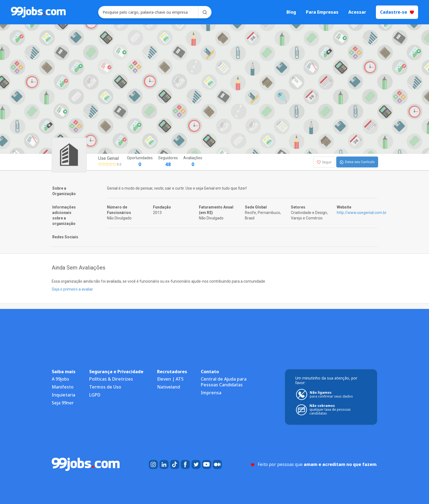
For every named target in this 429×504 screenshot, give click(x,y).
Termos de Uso (105, 387)
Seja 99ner (63, 403)
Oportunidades (140, 162)
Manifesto (63, 387)
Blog (291, 12)
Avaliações (193, 162)
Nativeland (169, 387)
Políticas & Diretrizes (111, 379)
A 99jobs (60, 379)
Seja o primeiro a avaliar (72, 289)
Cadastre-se (397, 12)
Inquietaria (63, 395)
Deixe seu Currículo (357, 162)
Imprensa (211, 393)
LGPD (95, 395)
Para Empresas (322, 12)
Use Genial (108, 158)
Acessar (357, 12)
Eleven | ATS (170, 379)
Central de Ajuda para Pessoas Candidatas (224, 382)
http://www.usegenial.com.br (362, 213)
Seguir (324, 162)
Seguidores (168, 162)
